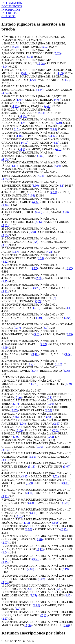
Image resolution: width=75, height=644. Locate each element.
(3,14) (30, 493)
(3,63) (37, 334)
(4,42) (15, 106)
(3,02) (42, 579)
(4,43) (48, 106)
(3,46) (35, 354)
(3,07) (67, 467)
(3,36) (5, 205)
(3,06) (66, 371)
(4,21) (50, 252)
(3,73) (69, 334)
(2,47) (14, 410)
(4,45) (39, 212)
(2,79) (56, 430)
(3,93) (53, 129)
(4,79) (58, 123)
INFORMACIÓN (12, 3)
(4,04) (31, 195)
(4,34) (40, 90)
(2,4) (29, 589)
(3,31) (5, 225)
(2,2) (18, 609)
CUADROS (8, 16)
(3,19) (34, 513)
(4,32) (36, 202)
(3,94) (34, 371)
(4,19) (25, 143)
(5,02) (45, 47)
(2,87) (29, 529)
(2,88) (50, 417)
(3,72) (59, 364)
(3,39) (40, 447)
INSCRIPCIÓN (11, 10)
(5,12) (29, 57)
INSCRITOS (9, 13)
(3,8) (35, 242)
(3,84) (68, 354)
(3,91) (5, 291)
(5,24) (15, 47)
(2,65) (19, 430)
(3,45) (25, 476)
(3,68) (68, 318)
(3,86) (35, 186)
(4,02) (57, 166)
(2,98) (56, 523)
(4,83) (60, 73)
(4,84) (5, 93)
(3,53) (40, 258)
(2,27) (5, 619)
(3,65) (33, 595)
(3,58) (36, 559)
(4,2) (17, 129)
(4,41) (42, 113)
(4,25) (23, 116)
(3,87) (5, 245)
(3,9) (45, 328)
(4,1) (61, 186)
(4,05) (5, 159)
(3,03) (5, 450)
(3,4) (49, 397)
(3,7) (30, 364)
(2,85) (44, 615)
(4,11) (56, 143)
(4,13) (59, 149)
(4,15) (37, 308)
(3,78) (37, 288)
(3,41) (5, 460)
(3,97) (17, 328)
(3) (54, 298)
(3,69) (68, 384)
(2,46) (15, 417)
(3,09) (66, 483)
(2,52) (49, 410)
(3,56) (38, 222)
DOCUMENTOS (12, 6)
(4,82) (32, 80)
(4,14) (40, 176)
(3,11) (32, 467)
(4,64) (58, 100)
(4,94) (5, 67)
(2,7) (16, 404)
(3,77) (69, 268)
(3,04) (5, 552)
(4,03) (67, 80)
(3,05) (51, 404)
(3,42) (68, 595)
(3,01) (19, 516)
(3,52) (55, 476)
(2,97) (17, 437)
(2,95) (64, 529)
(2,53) (50, 437)
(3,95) (5, 235)
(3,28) (66, 503)
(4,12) (5, 262)
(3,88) (32, 232)
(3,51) (33, 457)
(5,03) (25, 73)
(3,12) (5, 496)
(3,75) (35, 384)
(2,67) (57, 424)
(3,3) (66, 212)
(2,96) (39, 278)
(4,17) (14, 166)
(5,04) (41, 63)
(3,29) (29, 483)
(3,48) (39, 539)
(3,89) (41, 156)
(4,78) (19, 100)
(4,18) (19, 136)
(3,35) (5, 281)
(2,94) (18, 397)
